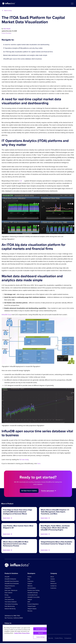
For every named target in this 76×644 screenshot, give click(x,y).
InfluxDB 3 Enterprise (10, 579)
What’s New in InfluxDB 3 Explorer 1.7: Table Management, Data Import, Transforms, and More (55, 512)
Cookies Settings (40, 637)
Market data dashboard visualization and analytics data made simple (25, 55)
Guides (29, 577)
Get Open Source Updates (29, 491)
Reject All (40, 633)
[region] (25, 633)
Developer (9, 33)
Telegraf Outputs (32, 609)
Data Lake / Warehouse (11, 590)
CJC (21, 181)
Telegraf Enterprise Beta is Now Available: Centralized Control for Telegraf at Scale (57, 543)
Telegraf (30, 600)
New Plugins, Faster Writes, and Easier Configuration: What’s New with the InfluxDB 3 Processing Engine (55, 528)
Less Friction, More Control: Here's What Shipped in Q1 (18, 527)
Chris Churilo (7, 29)
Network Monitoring (10, 609)
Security (51, 638)
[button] (72, 3)
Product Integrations (33, 604)
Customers (30, 581)
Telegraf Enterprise (10, 586)
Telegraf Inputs (32, 606)
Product (4, 33)
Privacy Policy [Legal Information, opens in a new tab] (26, 633)
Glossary (30, 611)
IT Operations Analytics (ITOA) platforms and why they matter (23, 48)
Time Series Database (11, 602)
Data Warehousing (10, 606)
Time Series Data (9, 600)
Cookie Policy (59, 638)
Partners (53, 581)
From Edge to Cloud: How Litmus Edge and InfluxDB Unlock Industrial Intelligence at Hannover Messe (18, 512)
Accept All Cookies (40, 629)
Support (30, 584)
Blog (29, 579)
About (52, 577)
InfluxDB (7, 577)
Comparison (68, 638)
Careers (53, 579)
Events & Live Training (33, 590)
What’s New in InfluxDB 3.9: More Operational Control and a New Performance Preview (16, 544)
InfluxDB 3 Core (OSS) (34, 597)
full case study (24, 460)
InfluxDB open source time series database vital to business (22, 59)
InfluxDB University (33, 593)
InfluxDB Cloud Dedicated (12, 584)
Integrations (8, 588)
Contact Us (53, 586)
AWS (29, 602)
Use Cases (8, 597)
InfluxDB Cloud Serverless (12, 581)
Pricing (6, 595)
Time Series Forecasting (11, 604)
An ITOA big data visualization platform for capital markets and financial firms (28, 52)
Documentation (32, 588)
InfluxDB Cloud (7, 315)
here (39, 464)
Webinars (30, 586)
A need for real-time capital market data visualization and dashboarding (26, 45)
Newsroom (53, 584)
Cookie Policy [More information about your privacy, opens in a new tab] (18, 633)
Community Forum (32, 595)
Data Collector (9, 593)
